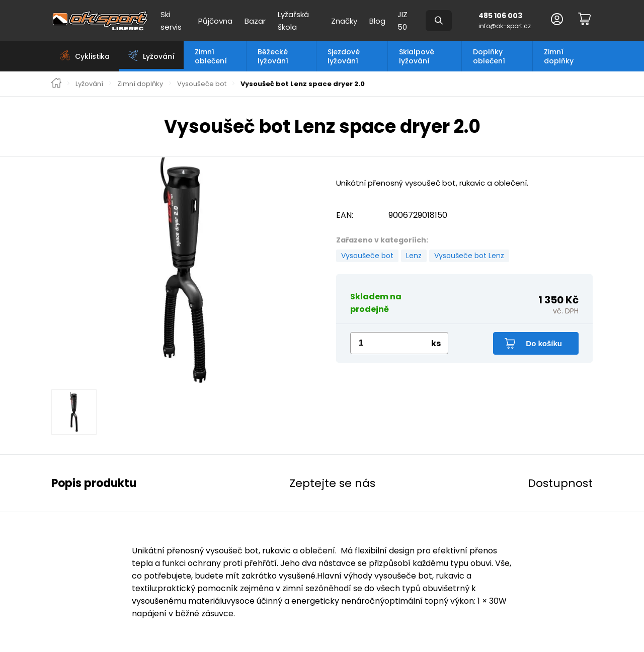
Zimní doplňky (559, 56)
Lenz (414, 256)
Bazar (255, 21)
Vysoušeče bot (202, 84)
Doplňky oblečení (489, 56)
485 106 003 (500, 16)
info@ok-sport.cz (505, 26)
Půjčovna (215, 21)
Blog (377, 21)
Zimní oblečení (211, 56)
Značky (344, 21)
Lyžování (89, 84)
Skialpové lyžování (417, 56)
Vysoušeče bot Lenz (469, 256)
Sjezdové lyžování (344, 56)
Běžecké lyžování (273, 56)
